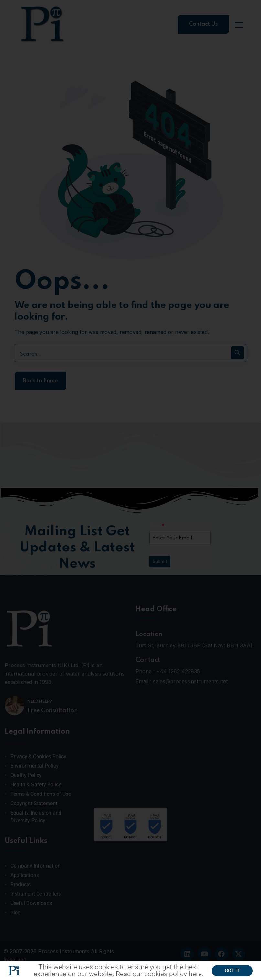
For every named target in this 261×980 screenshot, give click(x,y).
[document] (130, 490)
